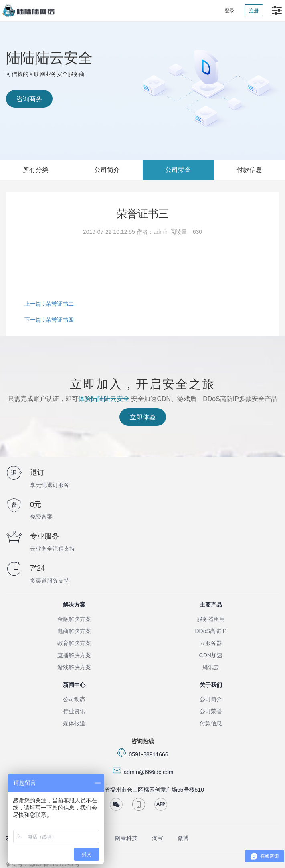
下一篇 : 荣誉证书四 (49, 320)
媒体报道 (74, 723)
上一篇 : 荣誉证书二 (49, 304)
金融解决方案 (74, 619)
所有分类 (36, 170)
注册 (254, 11)
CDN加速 (211, 655)
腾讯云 (211, 667)
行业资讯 (74, 711)
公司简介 (107, 170)
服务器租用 (211, 619)
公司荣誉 (178, 170)
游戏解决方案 (74, 667)
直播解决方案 (74, 655)
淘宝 (158, 838)
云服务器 (211, 643)
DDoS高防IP (211, 631)
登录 (230, 11)
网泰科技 (126, 838)
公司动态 (74, 699)
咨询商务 (29, 99)
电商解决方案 (74, 631)
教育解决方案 (74, 643)
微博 (183, 838)
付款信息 (249, 170)
